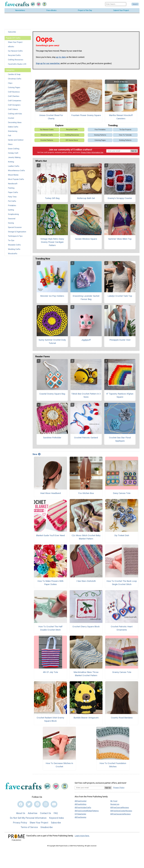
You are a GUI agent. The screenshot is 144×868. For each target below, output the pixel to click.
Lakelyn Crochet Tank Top (120, 297)
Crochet (11, 119)
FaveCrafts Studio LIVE (17, 65)
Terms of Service (29, 828)
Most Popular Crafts (16, 180)
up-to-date (61, 58)
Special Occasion (15, 229)
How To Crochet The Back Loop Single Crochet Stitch (122, 584)
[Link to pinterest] (37, 805)
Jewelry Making (14, 159)
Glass (10, 146)
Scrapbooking (13, 215)
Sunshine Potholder (52, 439)
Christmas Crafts (15, 80)
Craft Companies (15, 102)
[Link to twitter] (29, 805)
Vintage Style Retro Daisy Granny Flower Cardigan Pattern (52, 243)
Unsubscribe (47, 828)
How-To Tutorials (125, 136)
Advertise (33, 814)
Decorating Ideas (15, 124)
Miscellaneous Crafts (16, 172)
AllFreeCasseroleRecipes (120, 815)
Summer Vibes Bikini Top (120, 240)
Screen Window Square (86, 240)
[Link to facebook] (21, 805)
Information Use (97, 154)
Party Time (12, 198)
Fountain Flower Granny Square (86, 116)
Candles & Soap (14, 76)
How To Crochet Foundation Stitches (113, 766)
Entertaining (13, 132)
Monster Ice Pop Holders (52, 297)
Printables (12, 207)
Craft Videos (13, 111)
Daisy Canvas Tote (122, 494)
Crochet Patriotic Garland (86, 439)
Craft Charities (14, 97)
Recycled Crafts (14, 57)
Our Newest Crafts (15, 52)
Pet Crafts (12, 202)
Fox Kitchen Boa (86, 494)
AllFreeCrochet (81, 802)
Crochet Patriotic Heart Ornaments (122, 629)
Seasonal (12, 220)
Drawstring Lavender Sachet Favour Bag (86, 299)
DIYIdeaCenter (80, 815)
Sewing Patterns (100, 136)
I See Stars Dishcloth (86, 582)
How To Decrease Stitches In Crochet (59, 766)
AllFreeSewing (80, 818)
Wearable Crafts (14, 246)
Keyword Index (57, 819)
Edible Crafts (13, 128)
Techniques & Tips (15, 237)
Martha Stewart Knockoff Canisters (121, 118)
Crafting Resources (16, 61)
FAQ (56, 814)
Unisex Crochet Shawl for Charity (51, 118)
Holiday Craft (13, 154)
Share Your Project (15, 43)
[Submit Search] (135, 5)
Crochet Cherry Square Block (86, 628)
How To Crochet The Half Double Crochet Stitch (50, 629)
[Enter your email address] (89, 789)
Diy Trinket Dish (122, 537)
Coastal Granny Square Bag (52, 395)
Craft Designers (14, 106)
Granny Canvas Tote (122, 673)
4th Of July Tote (50, 673)
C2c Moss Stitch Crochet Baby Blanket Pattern (86, 538)
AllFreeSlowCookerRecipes (121, 812)
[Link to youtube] (54, 805)
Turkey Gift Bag (52, 199)
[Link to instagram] (46, 805)
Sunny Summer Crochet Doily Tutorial (52, 343)
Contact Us (46, 814)
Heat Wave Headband (50, 494)
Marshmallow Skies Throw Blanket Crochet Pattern (86, 675)
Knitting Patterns (125, 141)
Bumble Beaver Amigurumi (86, 719)
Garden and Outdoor (16, 141)
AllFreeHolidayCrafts (83, 809)
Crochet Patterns (47, 141)
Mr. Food (114, 802)
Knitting (11, 163)
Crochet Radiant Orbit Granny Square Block (50, 721)
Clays (10, 84)
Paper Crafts (13, 194)
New (37, 455)
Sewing (11, 224)
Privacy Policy (86, 154)
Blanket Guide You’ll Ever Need (50, 537)
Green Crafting (14, 150)
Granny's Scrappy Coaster (120, 199)
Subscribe (12, 33)
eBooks (11, 48)
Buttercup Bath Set (86, 199)
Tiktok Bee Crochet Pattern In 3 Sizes (86, 397)
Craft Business (14, 93)
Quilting (11, 211)
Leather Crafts (14, 167)
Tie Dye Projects (125, 131)
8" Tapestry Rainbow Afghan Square (120, 397)
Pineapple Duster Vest (120, 341)
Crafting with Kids (15, 115)
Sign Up (134, 152)
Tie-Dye (11, 242)
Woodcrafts (13, 255)
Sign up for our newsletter (48, 65)
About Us (21, 814)
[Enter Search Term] (116, 5)
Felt (10, 137)
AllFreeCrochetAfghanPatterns (87, 812)
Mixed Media (13, 176)
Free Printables (100, 131)
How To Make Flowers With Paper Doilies (50, 584)
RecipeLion (115, 805)
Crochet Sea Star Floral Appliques (120, 440)
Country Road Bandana (122, 719)
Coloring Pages (14, 89)
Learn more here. (82, 837)
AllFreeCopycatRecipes (120, 809)
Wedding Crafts (14, 250)
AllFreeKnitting (80, 805)
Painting (11, 189)
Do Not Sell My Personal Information (28, 819)
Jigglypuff (86, 341)
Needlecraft (13, 185)
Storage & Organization (17, 233)
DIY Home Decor (72, 141)
